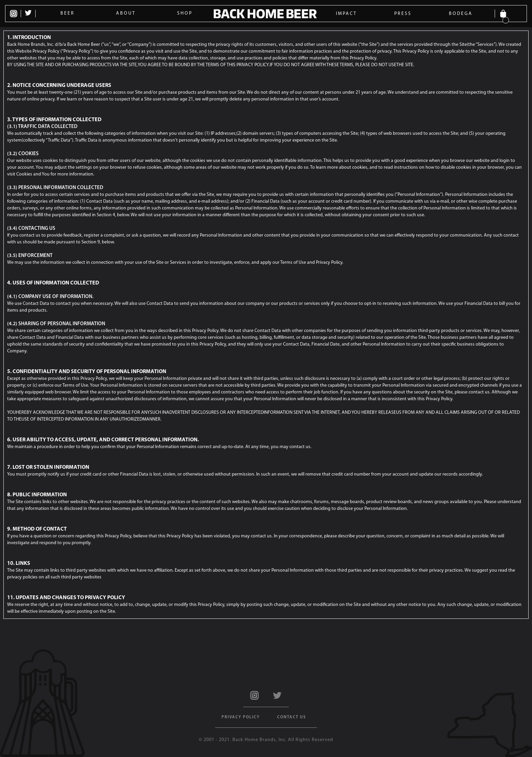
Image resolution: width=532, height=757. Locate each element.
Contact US (292, 717)
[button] (505, 14)
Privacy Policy (241, 717)
